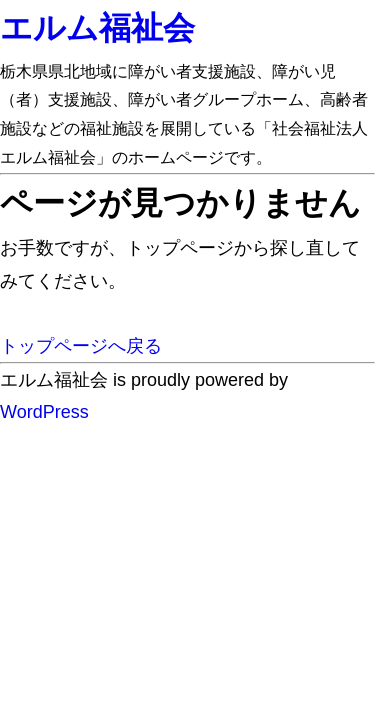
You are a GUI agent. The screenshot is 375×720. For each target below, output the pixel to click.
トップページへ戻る (81, 346)
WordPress (44, 412)
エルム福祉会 (97, 28)
